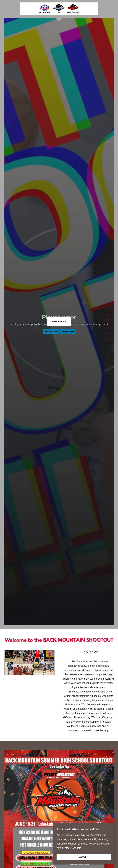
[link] (59, 9)
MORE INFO (59, 322)
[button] (12, 9)
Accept (84, 857)
